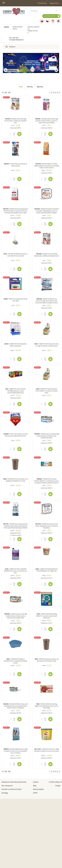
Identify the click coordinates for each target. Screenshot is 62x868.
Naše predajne (38, 789)
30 (3, 92)
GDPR (35, 793)
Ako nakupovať (7, 785)
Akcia (21, 87)
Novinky (30, 87)
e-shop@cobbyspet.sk (16, 40)
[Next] (60, 93)
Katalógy (5, 793)
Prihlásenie (42, 3)
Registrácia (54, 3)
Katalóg (6, 27)
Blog (35, 785)
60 (6, 92)
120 (9, 92)
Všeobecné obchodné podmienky (14, 782)
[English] (58, 21)
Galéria (36, 782)
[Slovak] (42, 21)
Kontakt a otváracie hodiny (11, 789)
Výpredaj (40, 87)
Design (58, 785)
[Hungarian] (53, 21)
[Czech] (47, 21)
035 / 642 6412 (14, 38)
